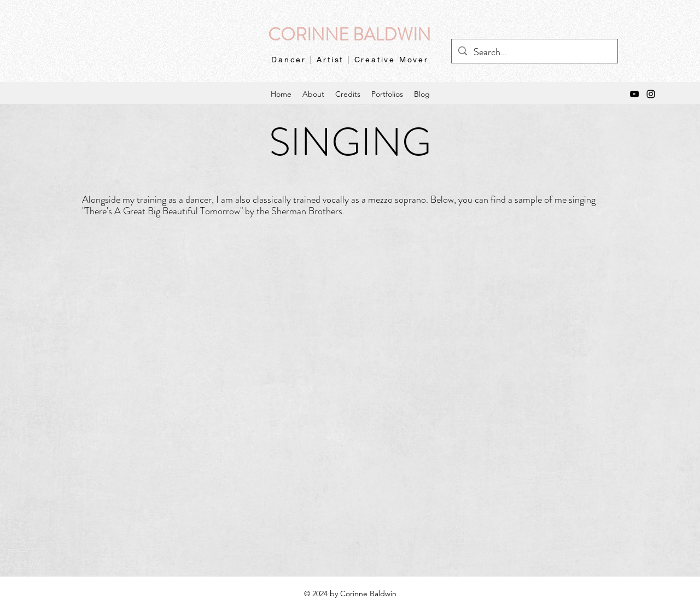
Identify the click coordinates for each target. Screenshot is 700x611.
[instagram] (651, 94)
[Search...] (534, 52)
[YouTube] (634, 94)
